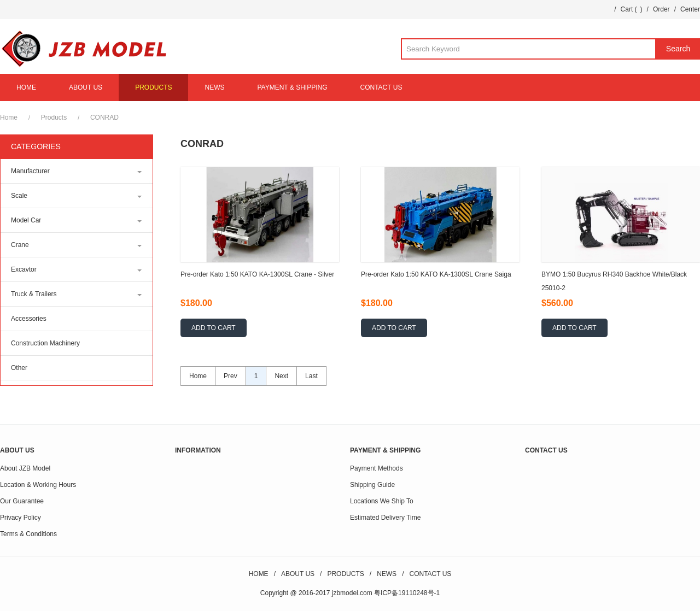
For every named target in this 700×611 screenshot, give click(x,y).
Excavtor (24, 269)
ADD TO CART (214, 328)
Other (19, 368)
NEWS (214, 87)
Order (661, 9)
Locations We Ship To (382, 501)
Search (678, 49)
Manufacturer (30, 171)
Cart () (632, 9)
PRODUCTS (153, 87)
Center (690, 9)
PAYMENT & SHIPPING (292, 87)
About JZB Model (25, 468)
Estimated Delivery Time (385, 518)
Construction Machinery (45, 343)
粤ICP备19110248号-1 (407, 593)
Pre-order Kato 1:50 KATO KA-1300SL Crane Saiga (436, 274)
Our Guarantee (22, 501)
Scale (19, 196)
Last (311, 376)
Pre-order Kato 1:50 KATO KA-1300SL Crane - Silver (257, 274)
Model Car (26, 220)
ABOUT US (86, 87)
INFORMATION (198, 450)
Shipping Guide (372, 485)
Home (9, 117)
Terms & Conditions (28, 534)
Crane (20, 245)
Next (281, 376)
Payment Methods (377, 468)
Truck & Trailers (34, 294)
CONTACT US (381, 87)
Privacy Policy (21, 518)
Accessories (29, 319)
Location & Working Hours (38, 485)
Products (54, 117)
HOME (26, 87)
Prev (231, 376)
